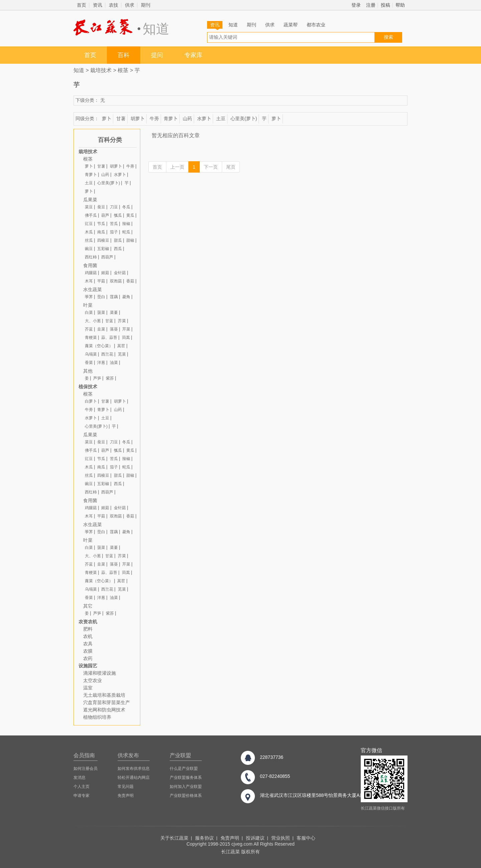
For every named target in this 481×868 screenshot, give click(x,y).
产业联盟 (180, 755)
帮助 (400, 5)
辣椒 (126, 224)
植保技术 (88, 387)
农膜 (88, 651)
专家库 (193, 55)
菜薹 (114, 312)
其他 (88, 371)
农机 (88, 636)
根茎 (123, 70)
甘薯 (121, 119)
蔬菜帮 (291, 25)
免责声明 (126, 796)
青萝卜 (171, 119)
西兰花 (107, 354)
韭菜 (101, 329)
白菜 (89, 312)
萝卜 (107, 119)
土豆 (221, 119)
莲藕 (114, 297)
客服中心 (306, 838)
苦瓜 (114, 224)
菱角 (126, 297)
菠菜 (101, 312)
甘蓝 (109, 321)
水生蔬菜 (93, 289)
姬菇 (105, 273)
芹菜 (126, 329)
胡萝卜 (138, 119)
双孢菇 (116, 281)
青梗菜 (91, 338)
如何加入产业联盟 (186, 787)
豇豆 (89, 224)
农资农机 (88, 622)
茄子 (114, 232)
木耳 (89, 281)
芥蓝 (89, 329)
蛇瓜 (126, 232)
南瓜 (101, 232)
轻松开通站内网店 (134, 778)
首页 (82, 5)
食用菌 (90, 265)
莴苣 (121, 346)
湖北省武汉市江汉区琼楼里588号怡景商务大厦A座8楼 (316, 795)
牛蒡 (154, 119)
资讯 (98, 5)
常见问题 (126, 787)
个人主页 (82, 787)
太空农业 (93, 680)
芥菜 (122, 321)
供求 (130, 5)
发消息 (79, 778)
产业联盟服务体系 (186, 778)
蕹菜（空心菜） (99, 346)
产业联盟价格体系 (186, 796)
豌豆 (89, 249)
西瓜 (118, 249)
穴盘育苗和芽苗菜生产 (107, 702)
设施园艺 (88, 666)
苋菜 (122, 354)
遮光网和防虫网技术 (104, 710)
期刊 (146, 5)
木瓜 (89, 232)
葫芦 (105, 215)
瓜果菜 (90, 200)
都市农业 (316, 25)
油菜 (114, 363)
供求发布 (128, 755)
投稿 (385, 5)
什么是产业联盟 (184, 769)
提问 (157, 55)
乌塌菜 (91, 354)
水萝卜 (204, 119)
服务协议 (204, 838)
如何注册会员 (86, 769)
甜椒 (130, 240)
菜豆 (89, 207)
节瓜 (101, 224)
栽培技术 (101, 70)
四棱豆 (103, 240)
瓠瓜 (118, 215)
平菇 (101, 281)
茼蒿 (126, 338)
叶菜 (88, 305)
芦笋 (97, 378)
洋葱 (101, 363)
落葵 (114, 329)
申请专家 (82, 796)
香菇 (130, 281)
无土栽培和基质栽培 (104, 695)
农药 (88, 658)
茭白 (101, 297)
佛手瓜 (91, 215)
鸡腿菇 (91, 273)
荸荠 (89, 297)
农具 (88, 644)
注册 (371, 5)
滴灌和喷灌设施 (100, 673)
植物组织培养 (97, 717)
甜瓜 (118, 240)
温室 (88, 688)
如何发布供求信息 (134, 769)
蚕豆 (101, 207)
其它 (88, 606)
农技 (114, 5)
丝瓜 (89, 240)
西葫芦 (107, 257)
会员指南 (84, 755)
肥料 (88, 629)
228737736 (272, 757)
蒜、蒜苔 (109, 338)
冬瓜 (126, 207)
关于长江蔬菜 (174, 838)
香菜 (89, 363)
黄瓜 (130, 215)
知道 (233, 25)
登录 (356, 5)
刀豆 (114, 207)
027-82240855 (275, 776)
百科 (124, 55)
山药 (187, 119)
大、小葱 (93, 321)
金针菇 (120, 273)
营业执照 (281, 838)
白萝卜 (91, 401)
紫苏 (110, 378)
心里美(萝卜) (244, 119)
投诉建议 (255, 838)
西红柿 (91, 257)
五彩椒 (103, 249)
